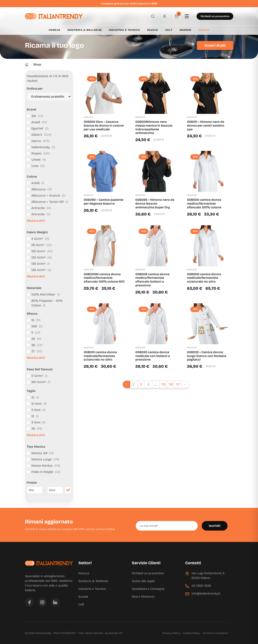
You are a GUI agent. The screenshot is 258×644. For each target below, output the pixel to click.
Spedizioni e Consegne (148, 589)
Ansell (39, 122)
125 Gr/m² (42, 251)
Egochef (40, 128)
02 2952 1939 (201, 586)
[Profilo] (164, 16)
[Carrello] (176, 16)
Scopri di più (215, 45)
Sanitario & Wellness (85, 30)
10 (36, 320)
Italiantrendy (43, 147)
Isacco (40, 141)
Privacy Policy (171, 633)
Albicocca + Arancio (48, 196)
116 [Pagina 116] (171, 384)
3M (37, 116)
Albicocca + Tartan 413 (50, 202)
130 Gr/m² (42, 257)
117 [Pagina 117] (178, 384)
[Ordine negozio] (49, 97)
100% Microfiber (46, 294)
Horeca (55, 30)
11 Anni (39, 410)
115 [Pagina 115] (164, 384)
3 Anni (39, 422)
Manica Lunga (45, 459)
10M (37, 326)
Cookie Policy (191, 633)
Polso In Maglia (46, 472)
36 (37, 345)
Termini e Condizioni (215, 633)
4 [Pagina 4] (148, 384)
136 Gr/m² (41, 270)
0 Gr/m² (40, 239)
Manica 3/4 (43, 453)
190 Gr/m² (41, 382)
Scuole (153, 30)
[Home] (27, 65)
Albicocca (42, 189)
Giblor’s (41, 135)
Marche (186, 30)
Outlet (204, 30)
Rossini (41, 153)
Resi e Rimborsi (143, 597)
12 (35, 416)
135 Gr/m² (41, 264)
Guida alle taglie (143, 581)
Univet (39, 160)
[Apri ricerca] (151, 16)
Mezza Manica (46, 466)
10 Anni (39, 404)
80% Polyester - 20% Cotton (47, 303)
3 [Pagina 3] (141, 384)
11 (36, 333)
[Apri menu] (189, 16)
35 (36, 339)
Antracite (41, 208)
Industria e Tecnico (124, 30)
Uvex (38, 166)
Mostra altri (36, 221)
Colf (169, 30)
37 (37, 351)
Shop (37, 65)
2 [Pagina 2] (134, 384)
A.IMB (38, 183)
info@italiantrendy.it (206, 594)
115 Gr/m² (42, 245)
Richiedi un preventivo (215, 16)
